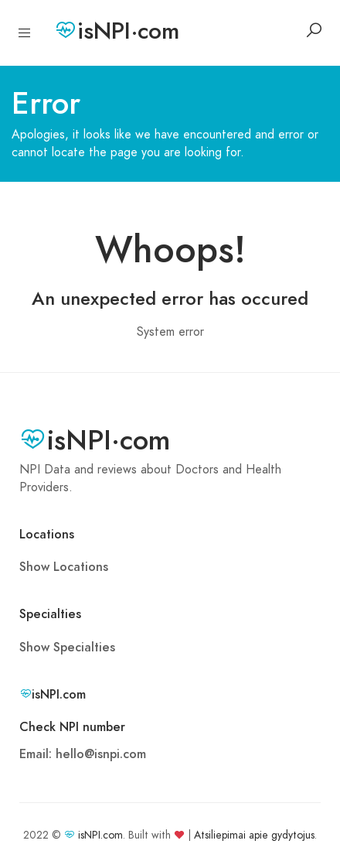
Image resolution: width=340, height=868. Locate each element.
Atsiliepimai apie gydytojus (254, 835)
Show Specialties (67, 648)
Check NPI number (72, 727)
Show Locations (64, 567)
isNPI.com (100, 835)
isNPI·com (117, 31)
